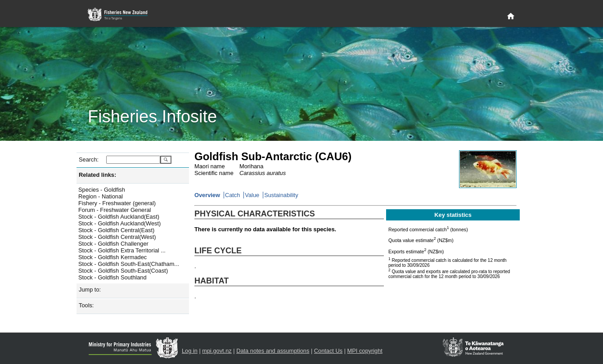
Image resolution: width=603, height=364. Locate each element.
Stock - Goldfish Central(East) (116, 230)
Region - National (101, 196)
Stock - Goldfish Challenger (113, 244)
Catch (232, 195)
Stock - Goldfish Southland (112, 277)
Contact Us (328, 351)
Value (252, 195)
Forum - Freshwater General (115, 210)
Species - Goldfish (102, 190)
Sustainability (281, 195)
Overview (207, 195)
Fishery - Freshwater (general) (117, 203)
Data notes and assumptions (273, 351)
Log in (190, 351)
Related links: (97, 175)
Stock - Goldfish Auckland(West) (119, 223)
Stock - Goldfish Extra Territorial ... (122, 250)
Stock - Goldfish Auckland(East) (119, 217)
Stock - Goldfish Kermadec (112, 257)
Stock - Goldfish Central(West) (117, 237)
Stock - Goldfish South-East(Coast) (123, 271)
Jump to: (90, 290)
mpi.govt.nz (217, 351)
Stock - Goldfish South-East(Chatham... (129, 264)
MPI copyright (365, 351)
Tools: (86, 305)
